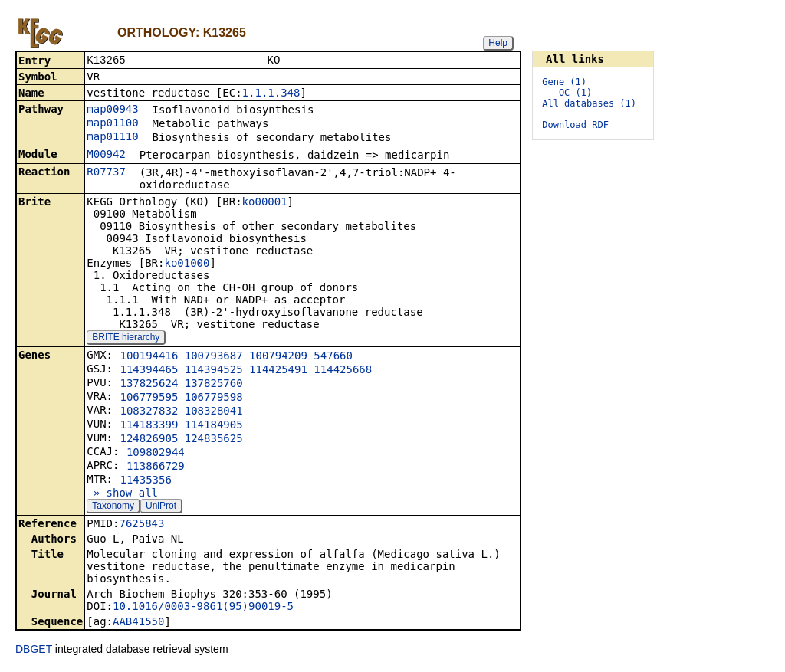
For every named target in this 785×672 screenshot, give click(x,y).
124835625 (214, 440)
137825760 (214, 385)
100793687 (214, 357)
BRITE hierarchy (126, 339)
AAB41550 (138, 623)
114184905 (214, 426)
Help (498, 43)
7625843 (141, 525)
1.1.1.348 (271, 94)
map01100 (112, 124)
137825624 (149, 385)
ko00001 (265, 203)
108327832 (149, 412)
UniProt (161, 507)
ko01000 (187, 264)
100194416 (149, 357)
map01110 (112, 138)
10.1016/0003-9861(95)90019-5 (203, 608)
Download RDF (575, 125)
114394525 (214, 371)
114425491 (278, 371)
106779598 (214, 398)
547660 (333, 357)
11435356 (145, 481)
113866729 (156, 467)
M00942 (106, 156)
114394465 (149, 371)
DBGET (34, 651)
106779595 (149, 398)
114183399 (149, 426)
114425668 (343, 371)
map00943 (112, 110)
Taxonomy (113, 507)
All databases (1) (589, 103)
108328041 (214, 412)
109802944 (156, 454)
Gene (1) (564, 82)
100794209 (278, 357)
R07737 (106, 173)
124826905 (149, 440)
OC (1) (575, 93)
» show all (122, 494)
